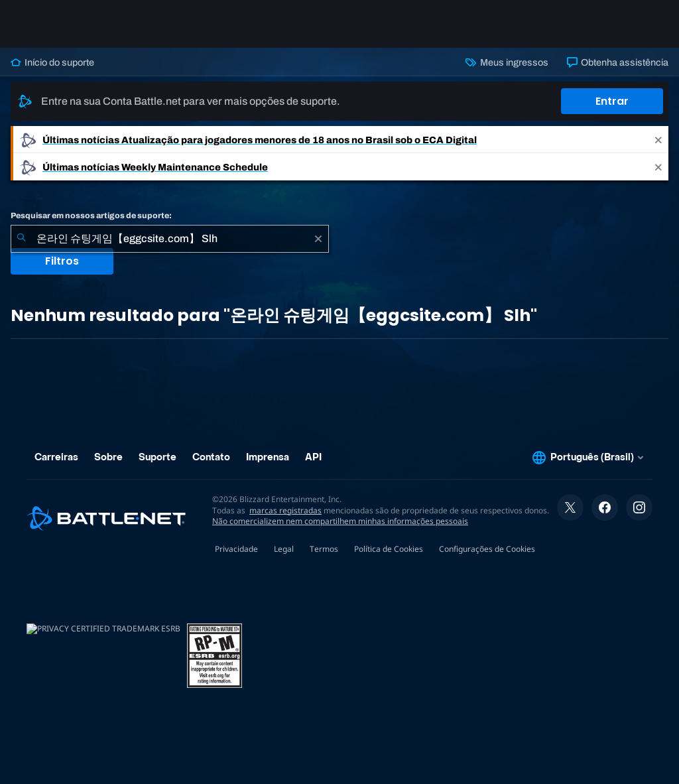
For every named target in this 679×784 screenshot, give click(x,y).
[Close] (658, 140)
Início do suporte (52, 62)
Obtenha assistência (618, 62)
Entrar (612, 101)
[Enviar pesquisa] (21, 239)
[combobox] (170, 239)
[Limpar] (318, 239)
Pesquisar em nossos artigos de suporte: (91, 216)
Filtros (62, 261)
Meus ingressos (507, 62)
